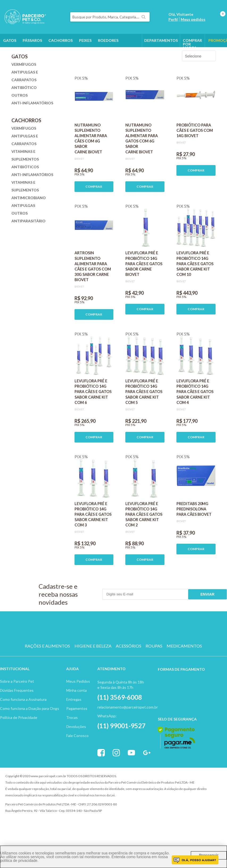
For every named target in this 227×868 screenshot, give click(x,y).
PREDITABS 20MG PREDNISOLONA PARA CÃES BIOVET (194, 539)
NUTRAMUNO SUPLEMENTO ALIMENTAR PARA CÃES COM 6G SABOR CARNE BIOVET (91, 169)
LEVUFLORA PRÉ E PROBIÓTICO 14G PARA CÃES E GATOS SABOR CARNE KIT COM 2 (144, 544)
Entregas (74, 729)
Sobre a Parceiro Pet (17, 711)
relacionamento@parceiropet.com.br (128, 737)
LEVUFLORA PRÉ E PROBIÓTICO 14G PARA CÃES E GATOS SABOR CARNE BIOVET (144, 294)
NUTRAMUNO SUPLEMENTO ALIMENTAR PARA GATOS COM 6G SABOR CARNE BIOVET (142, 169)
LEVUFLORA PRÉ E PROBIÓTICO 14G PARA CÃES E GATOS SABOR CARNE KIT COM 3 (93, 544)
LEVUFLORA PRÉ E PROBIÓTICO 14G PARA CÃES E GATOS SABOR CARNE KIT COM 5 (144, 422)
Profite (207, 806)
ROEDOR (134, 657)
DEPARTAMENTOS (161, 40)
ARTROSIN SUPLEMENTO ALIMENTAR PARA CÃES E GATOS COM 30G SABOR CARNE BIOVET (93, 296)
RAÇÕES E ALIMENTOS (47, 676)
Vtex (178, 806)
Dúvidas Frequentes (17, 720)
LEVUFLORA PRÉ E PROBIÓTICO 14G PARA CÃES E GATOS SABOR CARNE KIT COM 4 (195, 422)
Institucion (13, 699)
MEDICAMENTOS (184, 676)
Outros (11, 54)
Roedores (108, 40)
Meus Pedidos (78, 711)
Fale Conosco (77, 766)
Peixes (85, 40)
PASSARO (113, 657)
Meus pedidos (193, 19)
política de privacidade (19, 861)
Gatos (10, 40)
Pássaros (32, 40)
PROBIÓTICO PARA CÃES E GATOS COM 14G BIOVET (195, 160)
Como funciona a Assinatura (23, 729)
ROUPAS (154, 676)
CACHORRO (73, 657)
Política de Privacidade (19, 748)
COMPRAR (94, 217)
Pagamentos (77, 738)
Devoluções (76, 757)
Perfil (173, 19)
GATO (93, 657)
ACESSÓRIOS (129, 676)
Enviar (207, 624)
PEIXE (154, 657)
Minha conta (77, 720)
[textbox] (110, 17)
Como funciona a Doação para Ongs (30, 738)
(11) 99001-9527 (121, 756)
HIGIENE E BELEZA (93, 676)
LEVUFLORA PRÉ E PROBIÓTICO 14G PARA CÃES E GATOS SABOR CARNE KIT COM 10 (195, 294)
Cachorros (61, 40)
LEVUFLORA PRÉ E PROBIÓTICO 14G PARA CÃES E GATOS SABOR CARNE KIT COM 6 (93, 422)
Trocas (72, 748)
